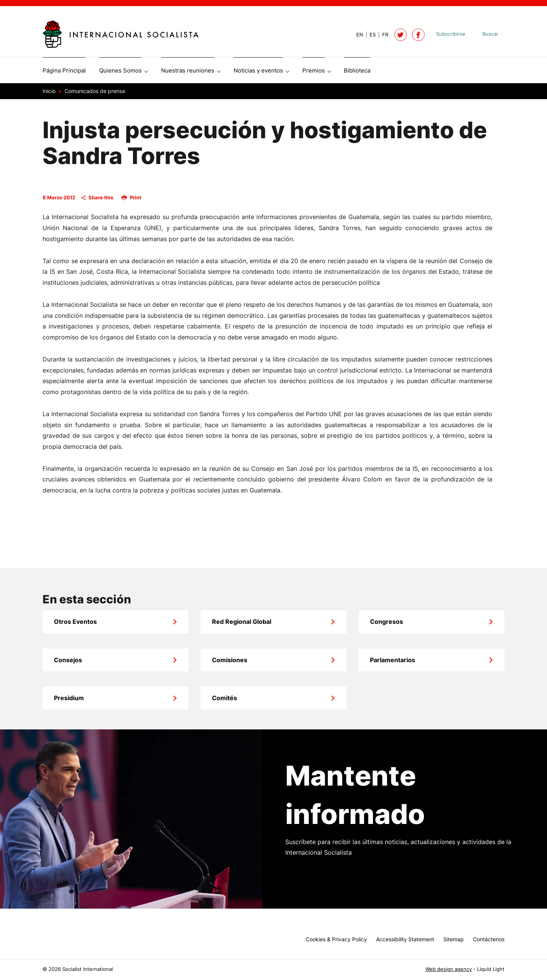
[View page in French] (382, 35)
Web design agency (449, 969)
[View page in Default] (357, 35)
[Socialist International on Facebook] (418, 35)
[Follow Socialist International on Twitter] (401, 35)
